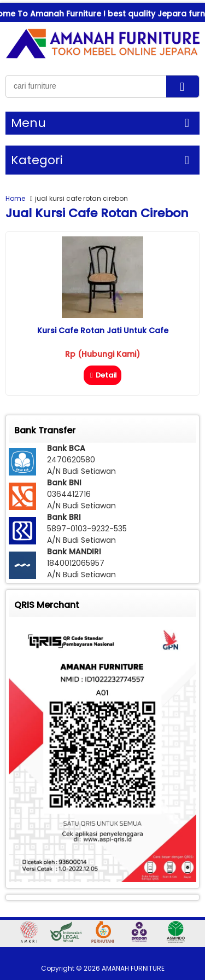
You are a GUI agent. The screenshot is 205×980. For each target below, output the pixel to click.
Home (15, 198)
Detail (102, 375)
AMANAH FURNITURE (133, 968)
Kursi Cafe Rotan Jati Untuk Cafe (103, 330)
